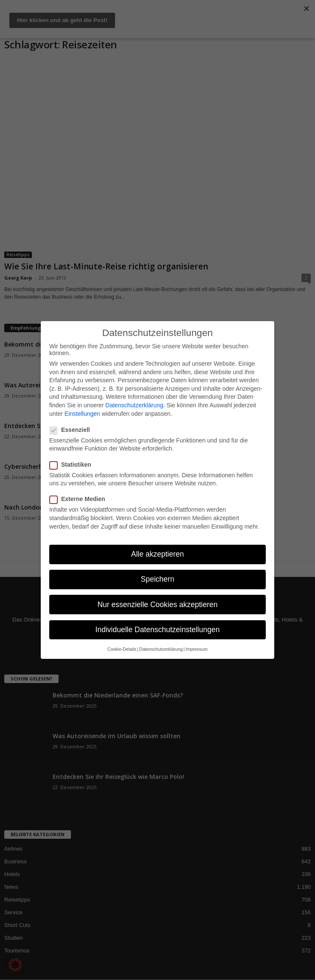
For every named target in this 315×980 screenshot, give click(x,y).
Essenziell (72, 430)
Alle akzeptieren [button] (158, 554)
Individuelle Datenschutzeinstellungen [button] (158, 630)
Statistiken (73, 465)
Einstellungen (82, 414)
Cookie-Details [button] (122, 649)
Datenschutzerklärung (134, 405)
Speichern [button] (158, 579)
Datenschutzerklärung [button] (161, 649)
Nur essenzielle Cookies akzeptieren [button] (157, 605)
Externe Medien (80, 499)
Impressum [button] (197, 649)
